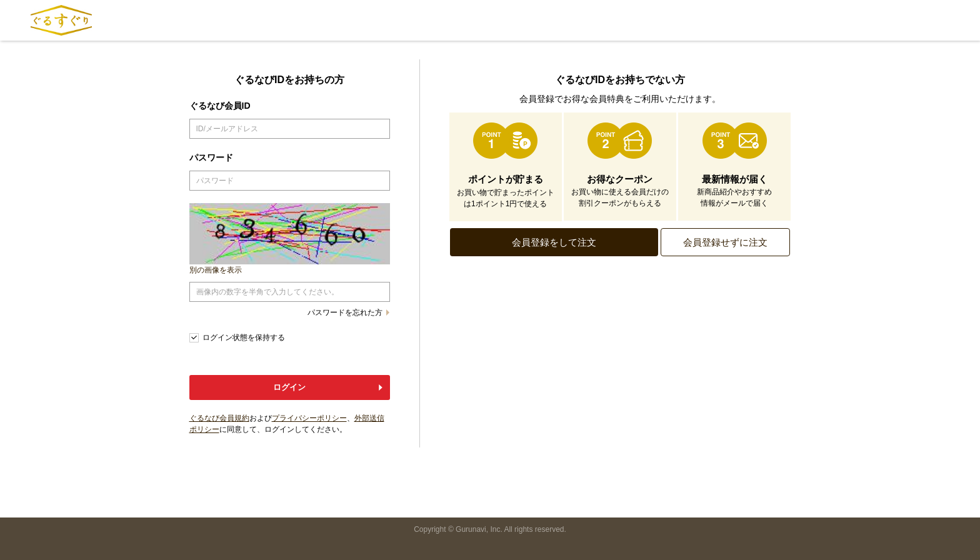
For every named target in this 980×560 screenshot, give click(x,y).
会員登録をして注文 (554, 242)
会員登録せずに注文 (725, 242)
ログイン (289, 387)
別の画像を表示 (216, 270)
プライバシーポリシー (309, 418)
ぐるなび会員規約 (219, 418)
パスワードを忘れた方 (345, 312)
